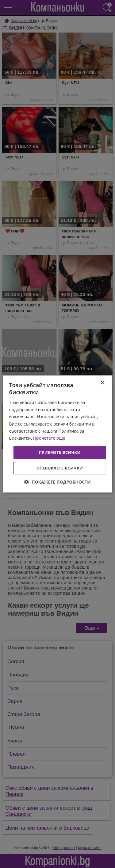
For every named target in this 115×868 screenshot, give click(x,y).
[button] (57, 482)
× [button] (102, 383)
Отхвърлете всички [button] (60, 468)
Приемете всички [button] (59, 452)
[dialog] (57, 434)
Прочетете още (49, 438)
